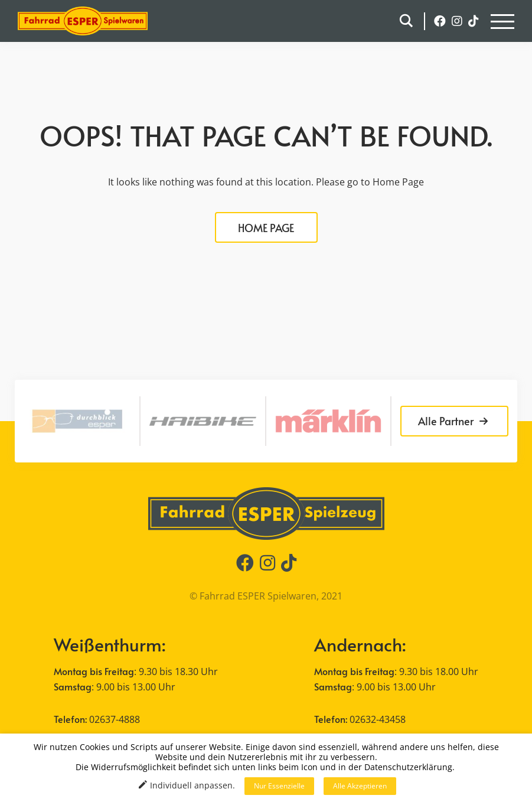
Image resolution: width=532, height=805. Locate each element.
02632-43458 (378, 719)
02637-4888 (115, 719)
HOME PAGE (266, 228)
